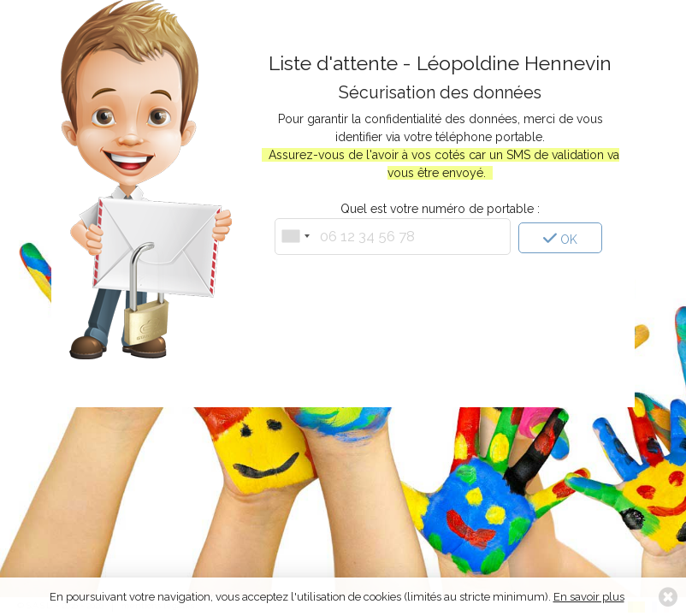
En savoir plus (589, 597)
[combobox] (295, 237)
